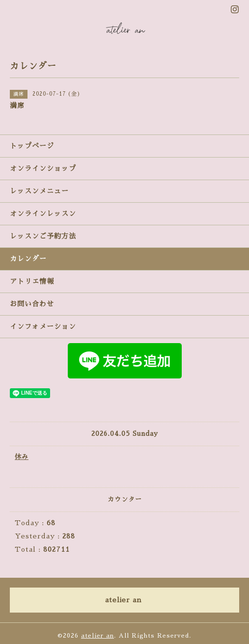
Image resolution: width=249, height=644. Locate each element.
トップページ (32, 146)
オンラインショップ (43, 168)
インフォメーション (43, 326)
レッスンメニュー (39, 191)
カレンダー (28, 259)
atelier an (97, 636)
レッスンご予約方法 (43, 236)
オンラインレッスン (43, 214)
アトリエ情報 (32, 281)
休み (22, 457)
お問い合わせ (32, 304)
